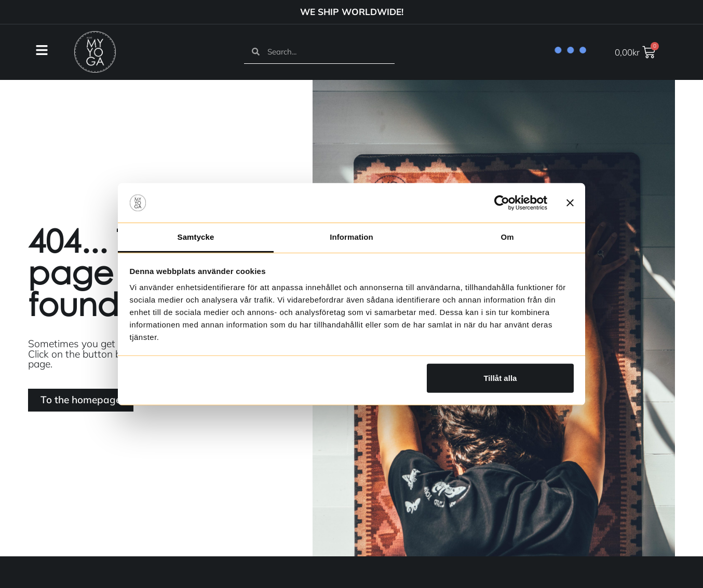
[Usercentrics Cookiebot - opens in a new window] (502, 203)
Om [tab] (507, 237)
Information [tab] (351, 237)
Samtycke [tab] (196, 237)
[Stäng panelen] (570, 203)
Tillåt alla (500, 378)
